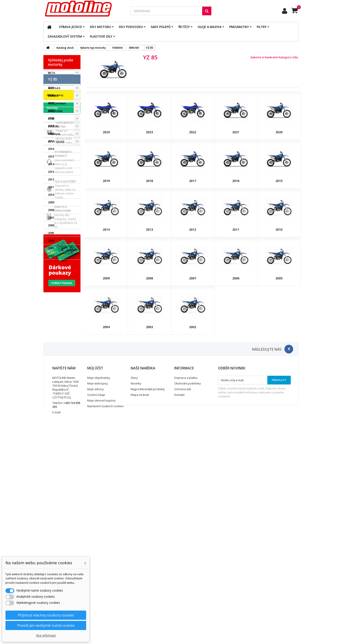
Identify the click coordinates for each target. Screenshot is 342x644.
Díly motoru (100, 27)
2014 (51, 240)
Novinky (52, 358)
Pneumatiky (239, 27)
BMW (51, 80)
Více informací (46, 635)
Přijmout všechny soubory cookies (46, 615)
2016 (51, 225)
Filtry (262, 27)
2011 (51, 263)
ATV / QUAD (56, 142)
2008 (51, 286)
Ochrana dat (183, 598)
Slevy (134, 587)
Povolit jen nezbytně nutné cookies (46, 625)
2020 (51, 194)
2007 (51, 293)
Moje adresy (96, 598)
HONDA (53, 96)
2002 (51, 332)
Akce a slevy (55, 345)
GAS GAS (54, 88)
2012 (51, 255)
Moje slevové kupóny (101, 609)
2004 (51, 316)
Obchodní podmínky (188, 592)
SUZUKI (53, 126)
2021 (51, 186)
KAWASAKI (55, 111)
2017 (51, 217)
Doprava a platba (186, 587)
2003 (51, 324)
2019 (51, 202)
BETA (52, 73)
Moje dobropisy (98, 592)
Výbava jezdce (70, 27)
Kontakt (179, 604)
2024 (51, 163)
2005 (51, 309)
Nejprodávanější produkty (148, 598)
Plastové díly (101, 36)
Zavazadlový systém (65, 36)
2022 (51, 179)
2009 (51, 278)
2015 (51, 232)
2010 (51, 270)
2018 (51, 209)
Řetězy (184, 27)
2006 (51, 301)
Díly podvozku (131, 27)
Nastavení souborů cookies (105, 615)
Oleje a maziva (209, 27)
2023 (51, 171)
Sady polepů (161, 27)
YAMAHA (54, 134)
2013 (51, 248)
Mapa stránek (140, 604)
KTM (51, 119)
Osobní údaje (96, 604)
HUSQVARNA (57, 103)
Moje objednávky (99, 587)
